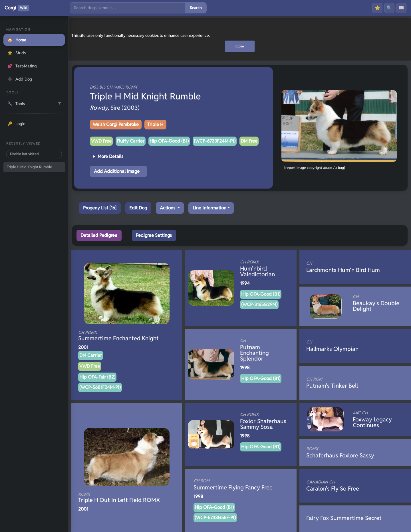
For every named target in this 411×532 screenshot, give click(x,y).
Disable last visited (24, 154)
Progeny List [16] (100, 208)
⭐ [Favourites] (377, 8)
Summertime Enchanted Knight (118, 336)
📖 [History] (401, 8)
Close (240, 46)
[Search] (128, 8)
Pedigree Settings (154, 235)
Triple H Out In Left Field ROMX (119, 498)
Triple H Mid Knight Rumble (29, 167)
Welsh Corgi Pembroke (116, 124)
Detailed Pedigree (99, 235)
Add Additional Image (117, 171)
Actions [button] (168, 208)
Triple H (155, 124)
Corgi (17, 8)
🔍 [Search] (389, 8)
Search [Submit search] (196, 8)
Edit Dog (138, 208)
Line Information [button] (209, 208)
